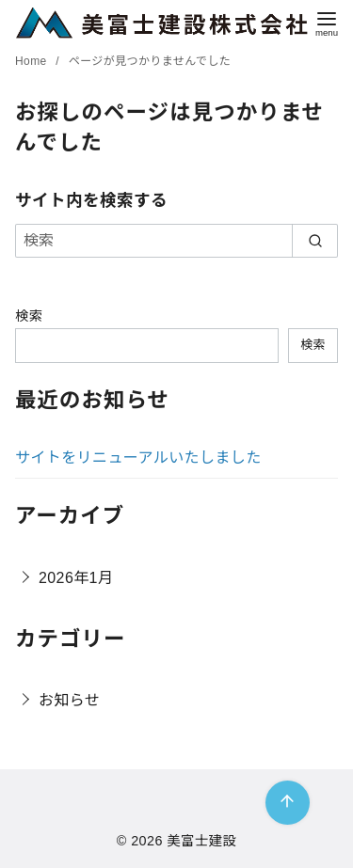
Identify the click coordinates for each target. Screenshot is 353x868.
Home (32, 61)
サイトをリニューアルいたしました (138, 458)
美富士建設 (201, 841)
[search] (315, 241)
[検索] (176, 241)
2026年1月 (76, 578)
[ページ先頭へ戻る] (288, 803)
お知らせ (69, 700)
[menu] (327, 22)
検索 (29, 316)
